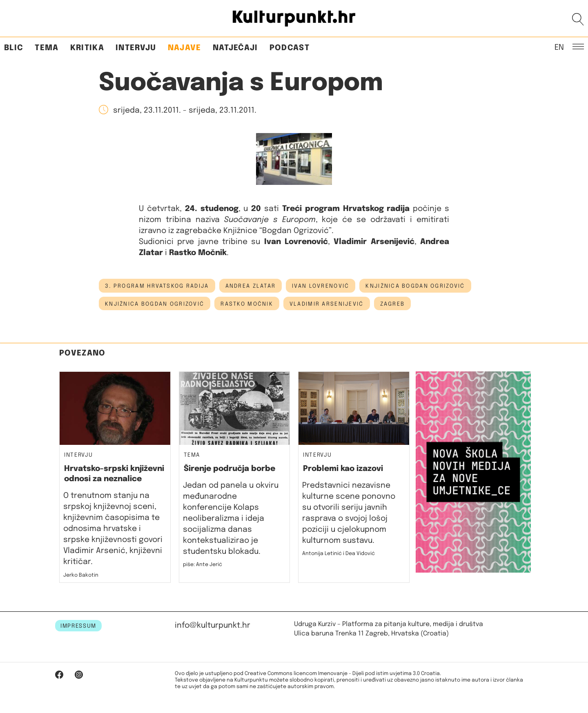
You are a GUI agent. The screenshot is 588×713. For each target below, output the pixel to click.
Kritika (87, 48)
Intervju (136, 48)
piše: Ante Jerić (203, 565)
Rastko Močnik (247, 304)
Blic (14, 48)
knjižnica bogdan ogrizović (155, 304)
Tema (47, 48)
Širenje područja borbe (229, 469)
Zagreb (393, 304)
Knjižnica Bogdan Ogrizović (415, 286)
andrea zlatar (251, 286)
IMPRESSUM (78, 626)
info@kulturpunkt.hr (213, 625)
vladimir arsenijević (327, 304)
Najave (185, 48)
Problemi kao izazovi (343, 469)
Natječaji (235, 48)
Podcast (290, 48)
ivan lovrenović (321, 286)
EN (559, 47)
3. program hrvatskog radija (157, 286)
